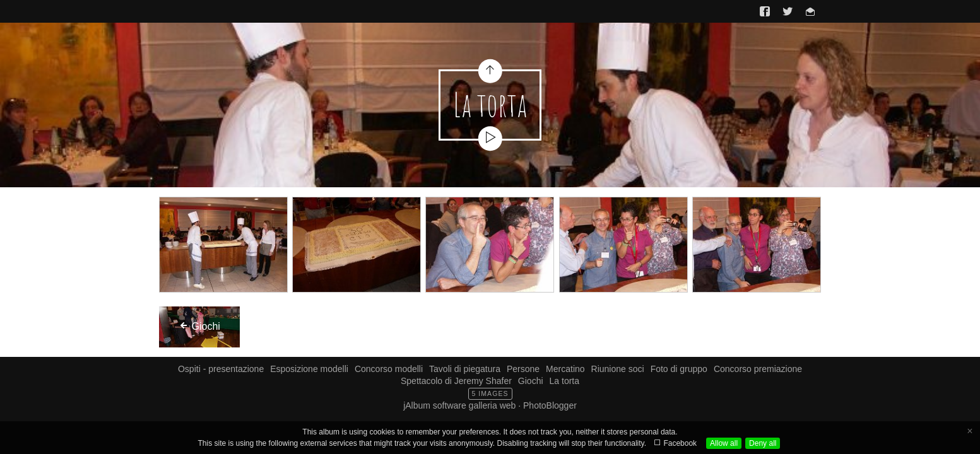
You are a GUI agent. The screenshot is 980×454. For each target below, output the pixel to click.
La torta (564, 381)
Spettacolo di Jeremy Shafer (456, 381)
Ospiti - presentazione (221, 369)
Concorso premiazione (758, 369)
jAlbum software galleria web (459, 405)
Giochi (531, 381)
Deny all (763, 443)
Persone (523, 369)
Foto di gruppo (679, 369)
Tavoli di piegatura (465, 369)
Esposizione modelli (309, 369)
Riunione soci (618, 369)
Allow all (724, 443)
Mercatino (565, 369)
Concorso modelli (389, 369)
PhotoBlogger (550, 405)
